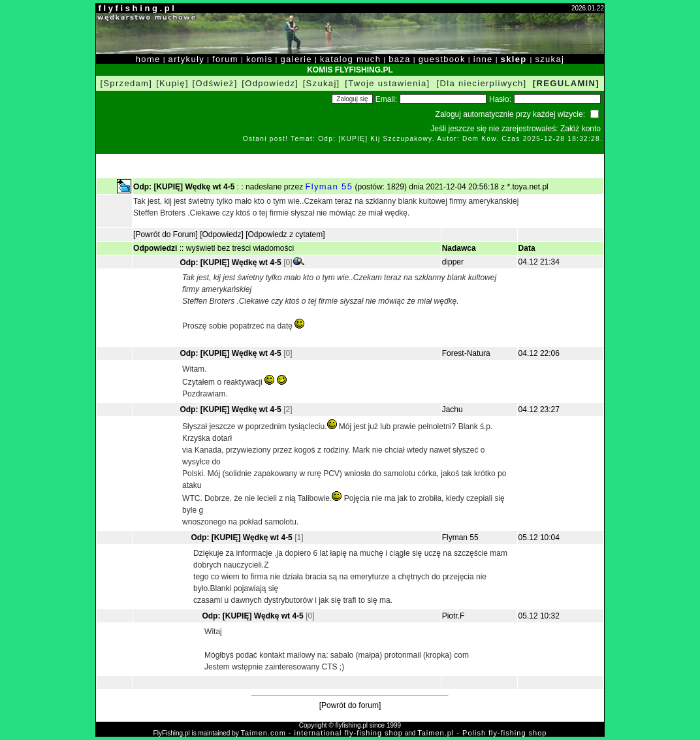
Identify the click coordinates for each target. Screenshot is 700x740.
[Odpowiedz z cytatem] (285, 234)
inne (483, 59)
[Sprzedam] (126, 83)
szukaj (549, 59)
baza (400, 59)
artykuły (186, 59)
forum (225, 59)
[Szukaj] (322, 83)
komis (260, 59)
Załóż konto (581, 129)
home (148, 59)
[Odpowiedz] (270, 83)
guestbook (442, 59)
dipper (453, 262)
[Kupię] (172, 83)
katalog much (350, 59)
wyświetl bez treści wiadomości (240, 248)
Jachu (453, 410)
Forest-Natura (466, 353)
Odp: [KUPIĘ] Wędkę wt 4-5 (230, 263)
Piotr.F (453, 616)
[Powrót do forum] (350, 705)
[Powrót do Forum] (166, 234)
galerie (296, 59)
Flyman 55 (329, 186)
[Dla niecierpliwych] (482, 83)
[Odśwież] (215, 83)
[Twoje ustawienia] (387, 83)
